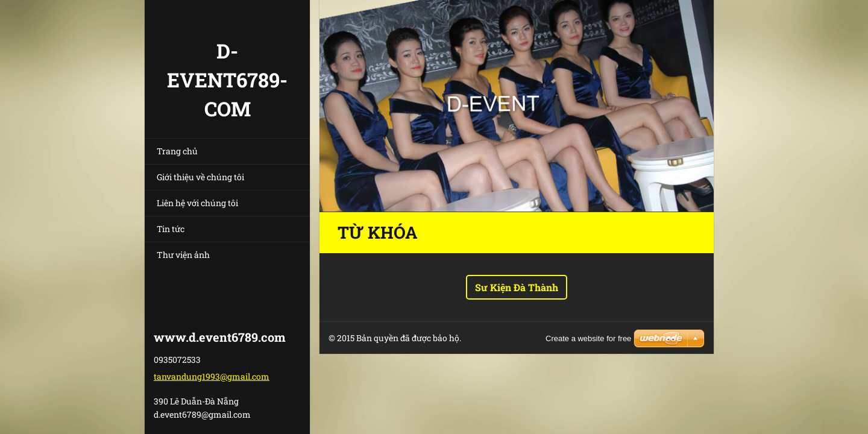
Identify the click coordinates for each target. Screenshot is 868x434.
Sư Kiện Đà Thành (517, 287)
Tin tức (171, 229)
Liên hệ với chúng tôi (197, 203)
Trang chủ (177, 151)
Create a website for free (588, 338)
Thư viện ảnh (183, 255)
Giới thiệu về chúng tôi (200, 177)
